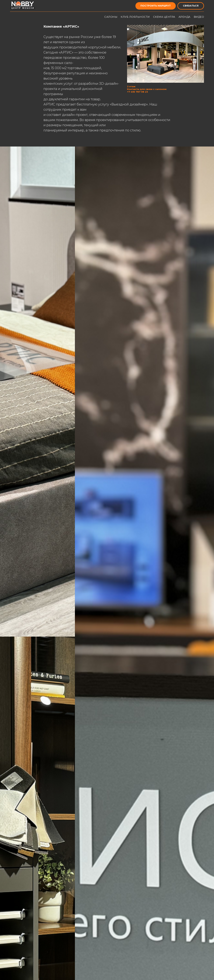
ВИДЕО (199, 17)
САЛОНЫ (111, 17)
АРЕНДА (184, 17)
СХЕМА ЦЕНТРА (164, 17)
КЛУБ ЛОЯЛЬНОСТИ (135, 17)
